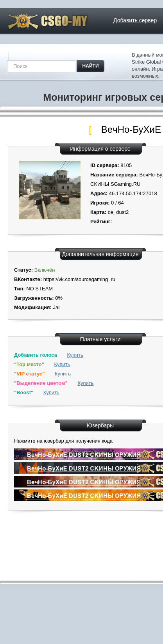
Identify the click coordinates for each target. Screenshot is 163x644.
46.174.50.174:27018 (133, 193)
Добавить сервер (135, 20)
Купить (75, 355)
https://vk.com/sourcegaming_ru (79, 279)
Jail (57, 307)
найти (91, 66)
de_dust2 (118, 212)
